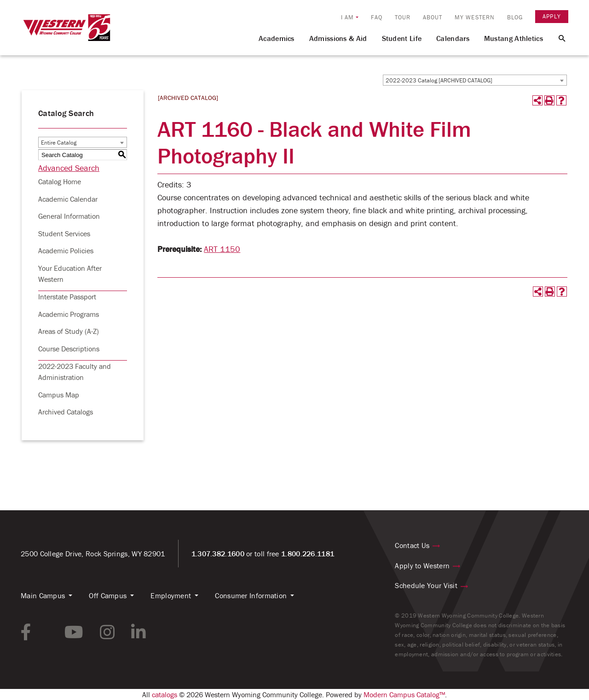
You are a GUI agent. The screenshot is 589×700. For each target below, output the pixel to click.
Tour (403, 17)
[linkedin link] (139, 632)
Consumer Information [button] (251, 595)
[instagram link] (107, 632)
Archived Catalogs (66, 412)
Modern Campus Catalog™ (404, 694)
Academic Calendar (68, 199)
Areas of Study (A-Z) (69, 331)
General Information (69, 216)
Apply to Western (422, 566)
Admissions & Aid (338, 38)
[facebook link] (26, 632)
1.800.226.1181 (308, 554)
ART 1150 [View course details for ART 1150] (222, 249)
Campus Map (59, 395)
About (433, 17)
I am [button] (347, 17)
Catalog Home (60, 181)
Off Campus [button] (108, 595)
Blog (515, 17)
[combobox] (475, 80)
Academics (277, 38)
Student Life (402, 38)
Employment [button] (171, 595)
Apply (552, 16)
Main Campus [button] (43, 595)
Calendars (453, 38)
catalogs (165, 694)
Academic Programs (69, 314)
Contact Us (412, 545)
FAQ (377, 17)
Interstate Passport (67, 297)
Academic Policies (66, 251)
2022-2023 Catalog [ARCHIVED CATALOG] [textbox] (439, 80)
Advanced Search (69, 168)
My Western (475, 17)
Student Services (64, 233)
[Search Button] (557, 38)
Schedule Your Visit (426, 585)
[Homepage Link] (67, 32)
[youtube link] (74, 632)
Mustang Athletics (514, 38)
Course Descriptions (69, 349)
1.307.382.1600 (218, 554)
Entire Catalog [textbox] (59, 143)
